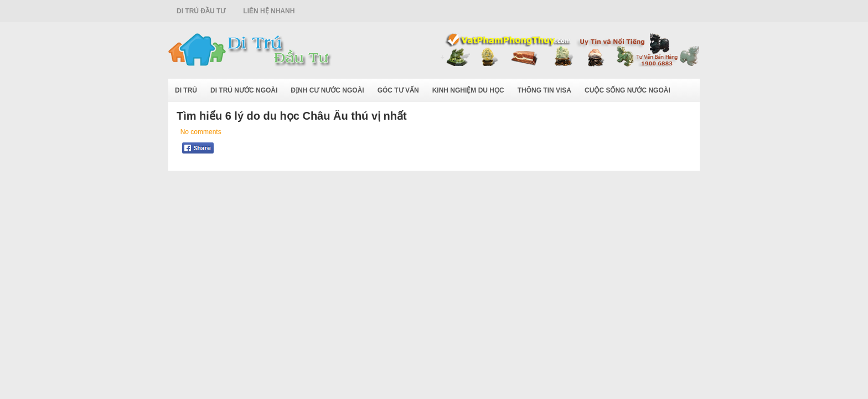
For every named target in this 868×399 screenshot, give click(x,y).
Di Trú (186, 90)
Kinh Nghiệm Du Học (468, 90)
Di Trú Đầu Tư (201, 11)
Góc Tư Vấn (398, 90)
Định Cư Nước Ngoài (327, 90)
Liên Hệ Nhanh (269, 11)
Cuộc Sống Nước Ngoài (627, 90)
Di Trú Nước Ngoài (244, 90)
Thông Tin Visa (544, 90)
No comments (201, 132)
